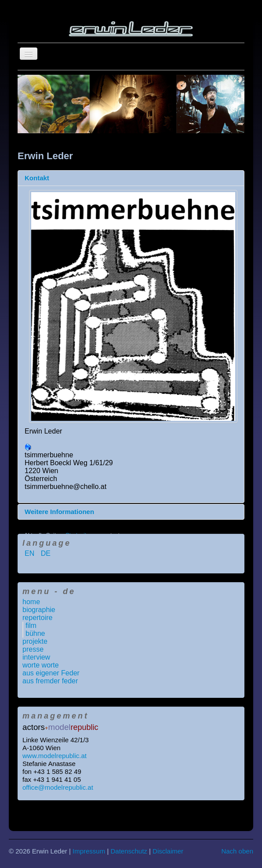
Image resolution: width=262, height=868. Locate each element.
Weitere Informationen (59, 512)
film (31, 625)
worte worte (41, 665)
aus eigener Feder (51, 673)
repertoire (37, 618)
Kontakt (37, 178)
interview (36, 657)
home (31, 602)
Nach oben (237, 851)
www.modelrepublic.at (55, 756)
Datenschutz (129, 851)
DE (46, 553)
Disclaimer (168, 851)
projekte (35, 641)
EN (31, 553)
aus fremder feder (50, 681)
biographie (39, 610)
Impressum (89, 851)
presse (33, 649)
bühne (35, 633)
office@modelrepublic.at (58, 787)
